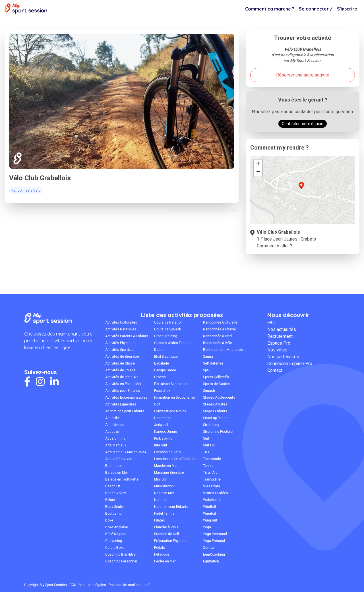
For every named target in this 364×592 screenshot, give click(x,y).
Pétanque (162, 554)
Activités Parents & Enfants (127, 336)
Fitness (160, 377)
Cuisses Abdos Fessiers (173, 343)
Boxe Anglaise (117, 527)
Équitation (211, 561)
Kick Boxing (163, 438)
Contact (275, 370)
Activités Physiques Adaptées (121, 343)
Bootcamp (113, 514)
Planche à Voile (166, 527)
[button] (301, 189)
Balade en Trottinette (122, 479)
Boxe (109, 520)
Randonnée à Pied (217, 336)
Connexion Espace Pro (290, 364)
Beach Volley (116, 493)
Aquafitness (115, 425)
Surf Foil (209, 445)
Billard (110, 500)
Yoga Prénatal (214, 541)
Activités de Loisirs (120, 370)
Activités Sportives (120, 350)
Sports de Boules (216, 384)
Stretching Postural (218, 432)
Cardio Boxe (115, 548)
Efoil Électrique (166, 357)
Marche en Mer (166, 466)
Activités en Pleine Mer (123, 384)
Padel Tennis (164, 514)
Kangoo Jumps (166, 432)
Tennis (208, 466)
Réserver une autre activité (303, 75)
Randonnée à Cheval (219, 329)
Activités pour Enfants (123, 391)
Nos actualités (282, 329)
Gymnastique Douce (170, 411)
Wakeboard (212, 500)
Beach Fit (113, 486)
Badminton (114, 466)
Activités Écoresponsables (126, 398)
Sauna (208, 357)
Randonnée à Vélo (56, 23)
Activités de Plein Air (121, 377)
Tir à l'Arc (210, 473)
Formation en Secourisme (174, 398)
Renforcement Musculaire (224, 350)
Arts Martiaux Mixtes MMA (126, 452)
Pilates (160, 520)
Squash (209, 391)
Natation (161, 500)
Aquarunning (115, 438)
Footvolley (162, 391)
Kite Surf (161, 445)
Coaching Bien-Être (120, 554)
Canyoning (114, 541)
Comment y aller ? (275, 246)
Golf (157, 404)
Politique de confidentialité (130, 585)
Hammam (162, 418)
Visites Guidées (216, 493)
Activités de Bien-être (122, 357)
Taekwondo (212, 459)
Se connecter (316, 9)
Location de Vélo (167, 452)
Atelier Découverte (120, 459)
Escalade (162, 363)
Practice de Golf (167, 534)
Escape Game (165, 370)
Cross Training (166, 336)
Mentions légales (92, 585)
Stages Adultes (215, 404)
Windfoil (209, 507)
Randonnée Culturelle (220, 322)
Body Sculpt (114, 507)
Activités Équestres (121, 404)
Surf (206, 438)
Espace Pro (279, 343)
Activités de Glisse (120, 363)
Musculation (164, 486)
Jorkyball (161, 425)
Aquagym (113, 432)
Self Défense (213, 363)
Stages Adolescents (219, 398)
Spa (206, 370)
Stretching (211, 425)
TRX (206, 452)
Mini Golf (161, 479)
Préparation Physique (171, 541)
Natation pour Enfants (171, 507)
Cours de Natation (168, 322)
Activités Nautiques (121, 329)
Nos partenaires (283, 357)
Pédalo (160, 548)
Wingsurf (210, 520)
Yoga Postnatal (215, 534)
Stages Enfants (215, 411)
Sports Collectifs (216, 377)
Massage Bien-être (169, 473)
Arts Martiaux (116, 445)
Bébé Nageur (115, 534)
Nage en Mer (164, 493)
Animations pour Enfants (125, 411)
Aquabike (112, 418)
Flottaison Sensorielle (171, 384)
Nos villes (277, 350)
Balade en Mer (117, 473)
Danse (159, 350)
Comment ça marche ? (270, 9)
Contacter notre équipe (303, 124)
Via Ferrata (212, 486)
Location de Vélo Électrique (176, 459)
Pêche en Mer (165, 561)
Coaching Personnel (121, 561)
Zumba (209, 548)
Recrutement (280, 336)
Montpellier (23, 23)
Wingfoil (209, 514)
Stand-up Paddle (216, 418)
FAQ (271, 323)
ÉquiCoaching (214, 554)
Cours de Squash (168, 329)
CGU (73, 585)
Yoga (207, 527)
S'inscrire (347, 9)
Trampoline (212, 479)
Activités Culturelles (121, 322)
